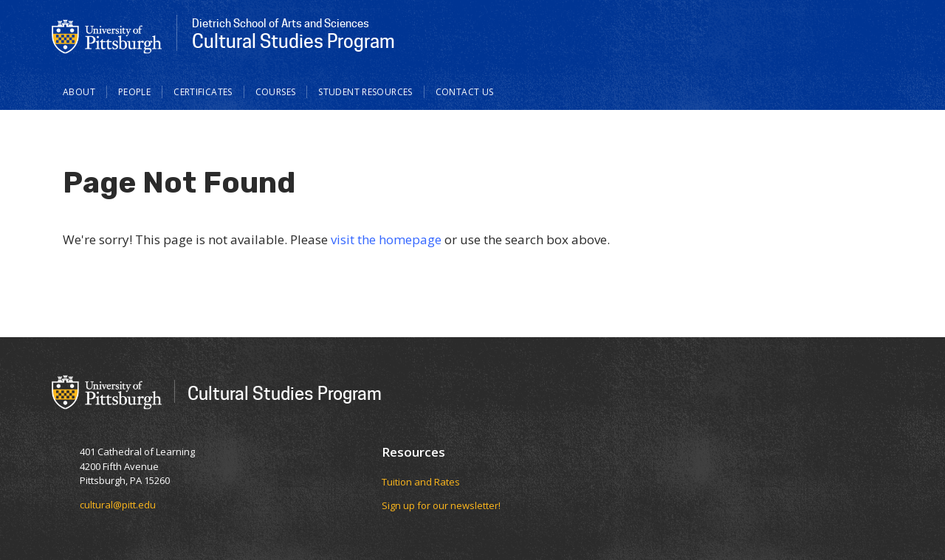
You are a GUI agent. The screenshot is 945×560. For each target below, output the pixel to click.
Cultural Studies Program (285, 393)
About (79, 92)
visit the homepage (386, 239)
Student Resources (365, 92)
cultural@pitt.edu (118, 505)
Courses (276, 92)
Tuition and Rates (421, 482)
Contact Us (465, 92)
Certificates (203, 92)
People (134, 92)
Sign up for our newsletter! (441, 505)
